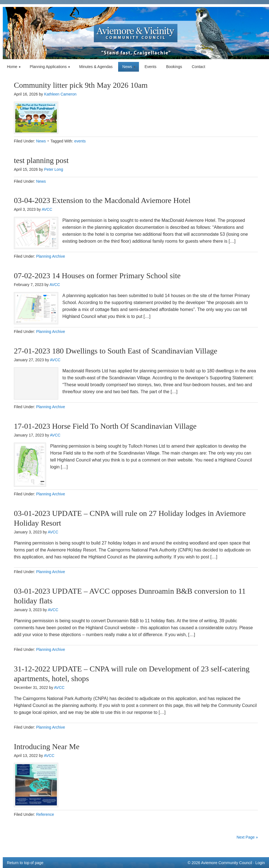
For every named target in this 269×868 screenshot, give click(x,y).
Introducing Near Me (47, 747)
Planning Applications (48, 67)
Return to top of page (25, 863)
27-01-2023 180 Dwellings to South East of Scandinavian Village (116, 351)
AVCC (47, 209)
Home (12, 67)
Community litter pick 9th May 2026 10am (81, 85)
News (127, 67)
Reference (45, 814)
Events (150, 67)
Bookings (174, 67)
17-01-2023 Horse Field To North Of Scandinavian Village (105, 426)
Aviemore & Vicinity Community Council (136, 33)
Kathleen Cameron (60, 94)
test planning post (41, 160)
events (80, 141)
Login (260, 863)
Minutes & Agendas (96, 67)
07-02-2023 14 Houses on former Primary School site (97, 276)
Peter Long (54, 169)
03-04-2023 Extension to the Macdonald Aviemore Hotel (103, 200)
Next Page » (247, 837)
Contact (199, 67)
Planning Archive (50, 256)
